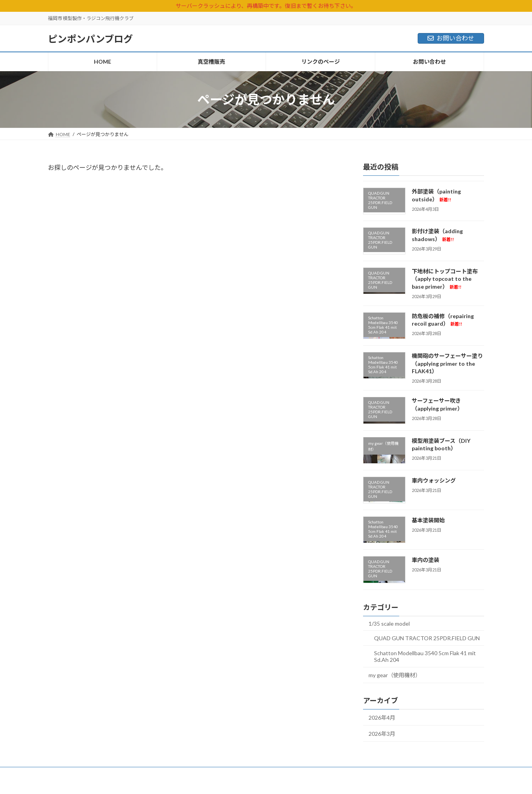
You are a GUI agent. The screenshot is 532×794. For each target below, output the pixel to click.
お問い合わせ (451, 38)
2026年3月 (382, 734)
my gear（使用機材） (395, 675)
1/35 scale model (389, 624)
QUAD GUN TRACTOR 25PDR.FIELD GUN (427, 638)
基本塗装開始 (428, 520)
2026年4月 (382, 718)
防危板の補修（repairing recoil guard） (443, 320)
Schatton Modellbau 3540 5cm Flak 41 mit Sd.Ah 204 (425, 656)
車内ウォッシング (434, 480)
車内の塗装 (426, 560)
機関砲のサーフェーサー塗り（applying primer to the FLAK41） (447, 363)
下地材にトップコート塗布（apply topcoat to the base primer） (445, 279)
